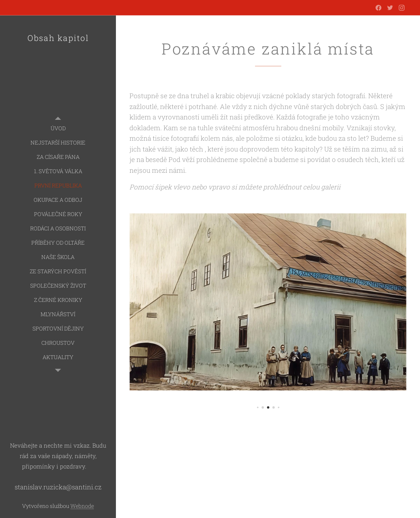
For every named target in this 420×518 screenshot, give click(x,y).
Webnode (82, 506)
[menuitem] (58, 128)
